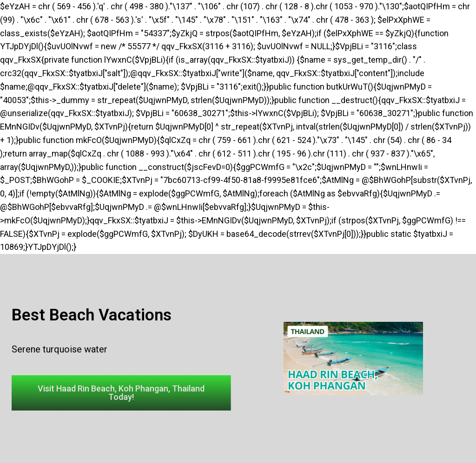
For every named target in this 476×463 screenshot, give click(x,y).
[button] (121, 393)
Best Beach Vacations (92, 315)
